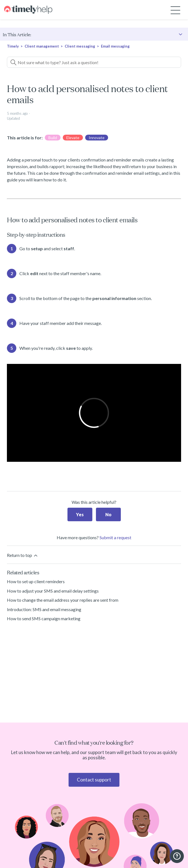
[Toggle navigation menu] (175, 10)
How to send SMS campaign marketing (44, 618)
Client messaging (80, 46)
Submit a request (115, 537)
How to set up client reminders (36, 581)
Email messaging (115, 46)
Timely (13, 46)
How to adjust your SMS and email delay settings (53, 591)
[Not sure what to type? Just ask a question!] (94, 62)
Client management (42, 46)
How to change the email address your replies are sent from (63, 600)
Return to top (23, 555)
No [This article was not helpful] (108, 514)
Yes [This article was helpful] (80, 514)
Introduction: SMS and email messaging (44, 609)
